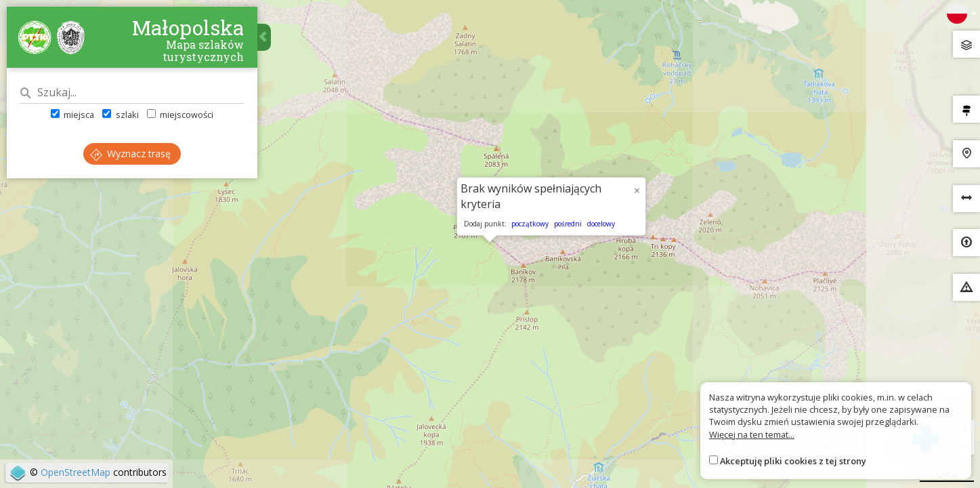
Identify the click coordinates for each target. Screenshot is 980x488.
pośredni (568, 224)
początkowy (530, 224)
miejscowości (180, 115)
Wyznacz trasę (130, 154)
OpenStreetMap (76, 472)
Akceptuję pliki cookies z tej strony (793, 461)
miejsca (72, 115)
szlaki (120, 115)
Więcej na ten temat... (752, 434)
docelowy (601, 224)
